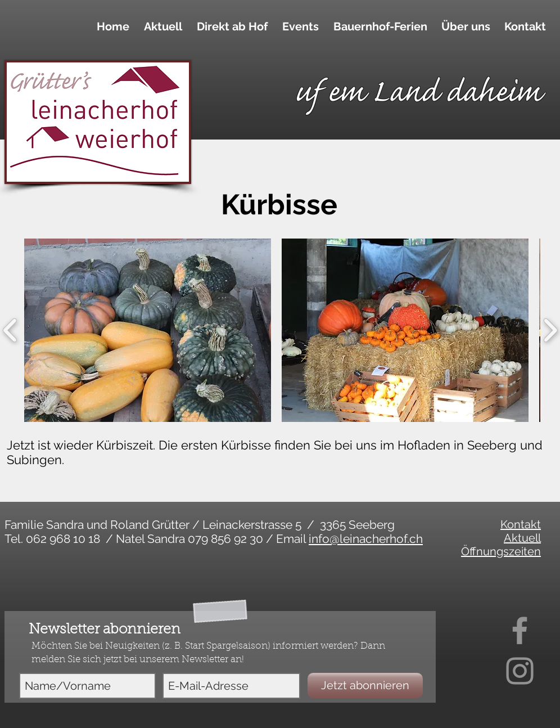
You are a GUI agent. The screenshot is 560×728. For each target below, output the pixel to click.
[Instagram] (520, 671)
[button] (231, 26)
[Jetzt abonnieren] (365, 686)
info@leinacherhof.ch (366, 539)
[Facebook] (520, 630)
